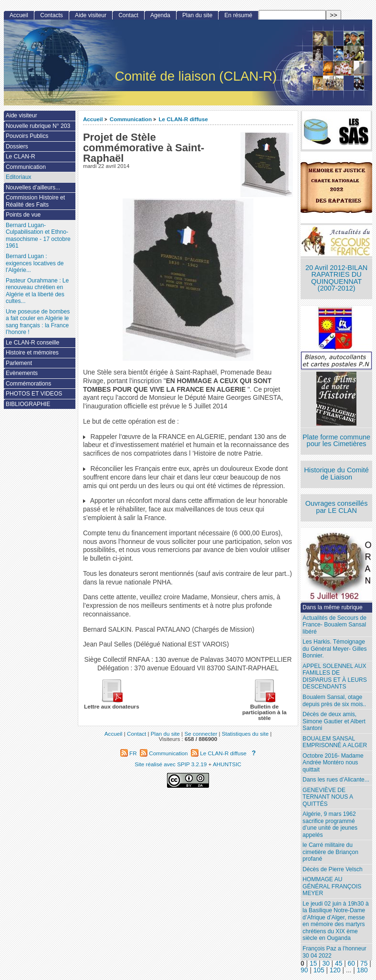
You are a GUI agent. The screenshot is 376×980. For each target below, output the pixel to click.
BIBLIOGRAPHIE (28, 404)
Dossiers (17, 146)
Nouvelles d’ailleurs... (33, 188)
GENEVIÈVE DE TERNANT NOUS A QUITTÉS (328, 797)
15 (313, 964)
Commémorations (28, 384)
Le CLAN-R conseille (32, 343)
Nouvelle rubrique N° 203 (38, 126)
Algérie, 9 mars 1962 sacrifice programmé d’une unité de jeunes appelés (330, 824)
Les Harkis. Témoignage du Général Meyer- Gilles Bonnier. (334, 649)
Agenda (160, 15)
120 (335, 970)
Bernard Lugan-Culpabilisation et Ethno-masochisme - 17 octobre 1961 (38, 236)
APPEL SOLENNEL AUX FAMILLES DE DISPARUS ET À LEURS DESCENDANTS (335, 677)
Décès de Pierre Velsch (333, 869)
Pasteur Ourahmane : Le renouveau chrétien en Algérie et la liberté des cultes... (37, 291)
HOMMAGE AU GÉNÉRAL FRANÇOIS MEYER (332, 886)
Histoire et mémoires (32, 353)
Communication (131, 119)
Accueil (93, 119)
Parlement (19, 363)
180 (362, 970)
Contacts (52, 15)
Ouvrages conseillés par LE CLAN (337, 507)
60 (351, 964)
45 (339, 964)
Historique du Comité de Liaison (336, 474)
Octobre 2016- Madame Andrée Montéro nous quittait (333, 763)
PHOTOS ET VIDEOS (34, 394)
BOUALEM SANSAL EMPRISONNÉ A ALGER (335, 742)
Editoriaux (19, 177)
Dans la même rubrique (333, 607)
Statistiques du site (245, 734)
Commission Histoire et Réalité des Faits (35, 201)
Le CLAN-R (21, 156)
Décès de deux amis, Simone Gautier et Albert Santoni (334, 721)
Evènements (22, 373)
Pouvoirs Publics (27, 136)
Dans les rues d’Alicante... (336, 780)
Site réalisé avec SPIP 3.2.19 (171, 764)
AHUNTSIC (227, 764)
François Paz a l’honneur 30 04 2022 (334, 952)
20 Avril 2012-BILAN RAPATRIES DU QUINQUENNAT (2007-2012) (336, 278)
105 (319, 970)
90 (304, 970)
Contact (128, 15)
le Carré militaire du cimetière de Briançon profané (330, 852)
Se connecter (201, 734)
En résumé (238, 15)
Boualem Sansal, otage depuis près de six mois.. (334, 701)
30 (326, 964)
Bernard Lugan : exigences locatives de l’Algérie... (35, 263)
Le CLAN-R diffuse (183, 119)
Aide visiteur (91, 15)
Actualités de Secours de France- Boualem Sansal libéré (334, 625)
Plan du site (197, 15)
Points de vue (23, 215)
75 (364, 964)
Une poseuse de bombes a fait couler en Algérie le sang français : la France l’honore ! (38, 322)
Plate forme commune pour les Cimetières (336, 441)
